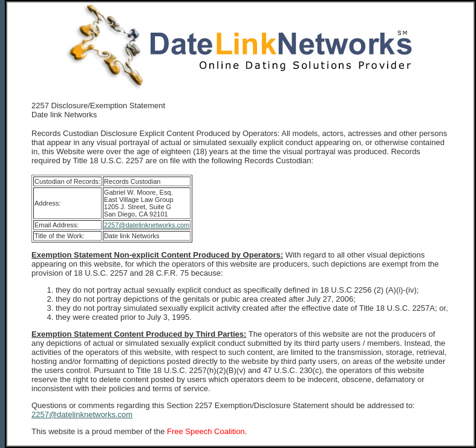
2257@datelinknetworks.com (147, 225)
